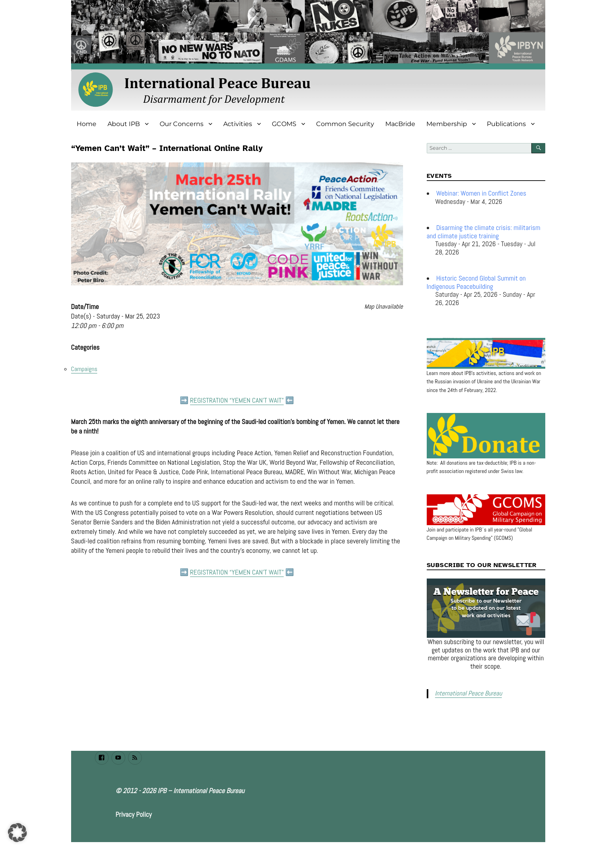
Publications (506, 124)
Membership (447, 124)
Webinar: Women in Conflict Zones (481, 193)
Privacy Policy (134, 814)
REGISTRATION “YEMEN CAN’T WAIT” (237, 400)
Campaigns (84, 369)
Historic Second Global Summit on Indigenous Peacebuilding (476, 282)
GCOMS (284, 124)
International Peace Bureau (467, 693)
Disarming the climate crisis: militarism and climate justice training (484, 232)
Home (87, 124)
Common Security (345, 124)
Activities (238, 124)
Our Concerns (182, 124)
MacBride (400, 124)
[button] (17, 833)
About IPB (124, 124)
